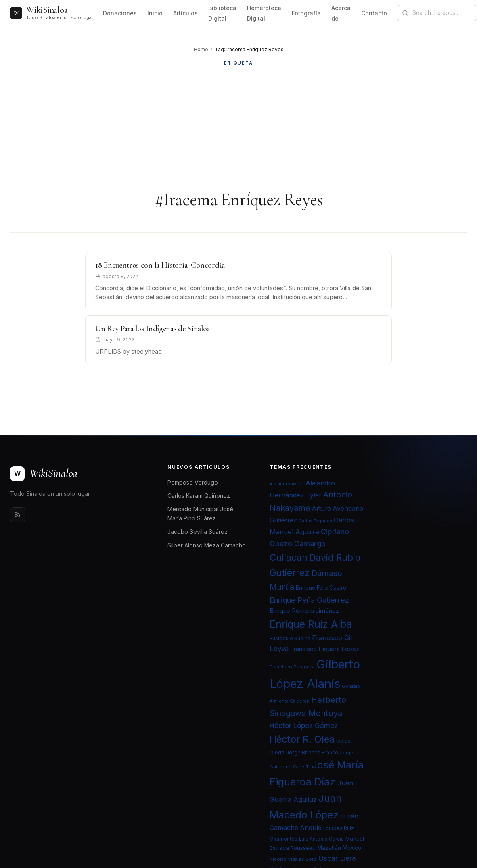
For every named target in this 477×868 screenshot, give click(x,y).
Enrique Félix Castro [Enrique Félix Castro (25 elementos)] (321, 588)
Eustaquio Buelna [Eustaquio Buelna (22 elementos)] (290, 638)
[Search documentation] (442, 13)
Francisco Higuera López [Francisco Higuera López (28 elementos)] (325, 649)
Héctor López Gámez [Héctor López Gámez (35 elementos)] (304, 725)
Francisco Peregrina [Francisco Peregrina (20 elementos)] (292, 667)
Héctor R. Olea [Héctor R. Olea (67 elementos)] (302, 739)
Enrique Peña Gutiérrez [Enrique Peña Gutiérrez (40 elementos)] (309, 600)
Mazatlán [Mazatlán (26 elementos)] (329, 848)
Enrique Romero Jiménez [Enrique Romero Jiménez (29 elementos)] (304, 611)
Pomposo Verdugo (193, 482)
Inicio (155, 13)
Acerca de (341, 13)
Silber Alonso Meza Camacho (207, 545)
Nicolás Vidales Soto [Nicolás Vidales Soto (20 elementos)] (293, 859)
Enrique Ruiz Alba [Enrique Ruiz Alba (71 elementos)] (311, 624)
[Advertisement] (238, 128)
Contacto (374, 13)
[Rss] (18, 515)
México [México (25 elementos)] (352, 848)
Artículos (185, 13)
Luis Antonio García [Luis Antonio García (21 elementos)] (321, 839)
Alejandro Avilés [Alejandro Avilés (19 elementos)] (287, 484)
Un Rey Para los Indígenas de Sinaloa (153, 329)
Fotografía (306, 13)
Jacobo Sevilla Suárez (198, 532)
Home (201, 49)
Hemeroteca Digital (264, 13)
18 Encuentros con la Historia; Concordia (160, 265)
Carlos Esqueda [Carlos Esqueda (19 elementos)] (315, 521)
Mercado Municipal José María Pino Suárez (200, 514)
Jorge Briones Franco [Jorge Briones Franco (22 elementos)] (312, 752)
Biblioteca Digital (222, 13)
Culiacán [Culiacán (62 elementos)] (289, 558)
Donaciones (120, 13)
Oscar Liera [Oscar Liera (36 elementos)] (337, 858)
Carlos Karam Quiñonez (199, 496)
